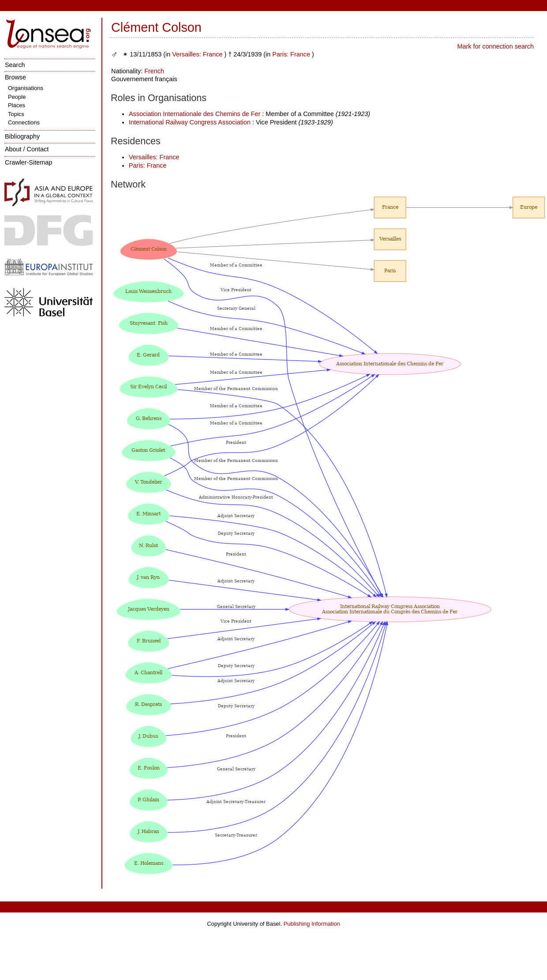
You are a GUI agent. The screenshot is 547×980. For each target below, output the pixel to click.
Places (17, 105)
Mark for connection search (495, 46)
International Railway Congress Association (190, 122)
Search (15, 65)
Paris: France (291, 54)
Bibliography (22, 136)
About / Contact (27, 149)
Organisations (26, 88)
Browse (15, 77)
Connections (24, 122)
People (17, 97)
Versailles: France (197, 54)
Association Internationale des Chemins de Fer (195, 114)
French (154, 71)
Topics (16, 114)
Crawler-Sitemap (28, 162)
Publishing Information (312, 924)
